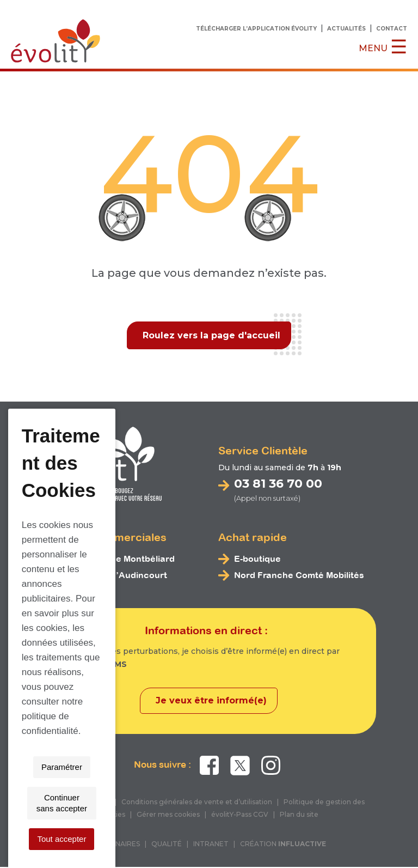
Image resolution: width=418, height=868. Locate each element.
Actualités (346, 29)
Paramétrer (113, 839)
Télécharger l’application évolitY (256, 29)
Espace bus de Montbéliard (116, 560)
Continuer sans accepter (205, 839)
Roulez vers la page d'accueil (211, 335)
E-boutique (257, 560)
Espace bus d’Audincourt (112, 576)
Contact (392, 29)
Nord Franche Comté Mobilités (299, 576)
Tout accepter (301, 839)
